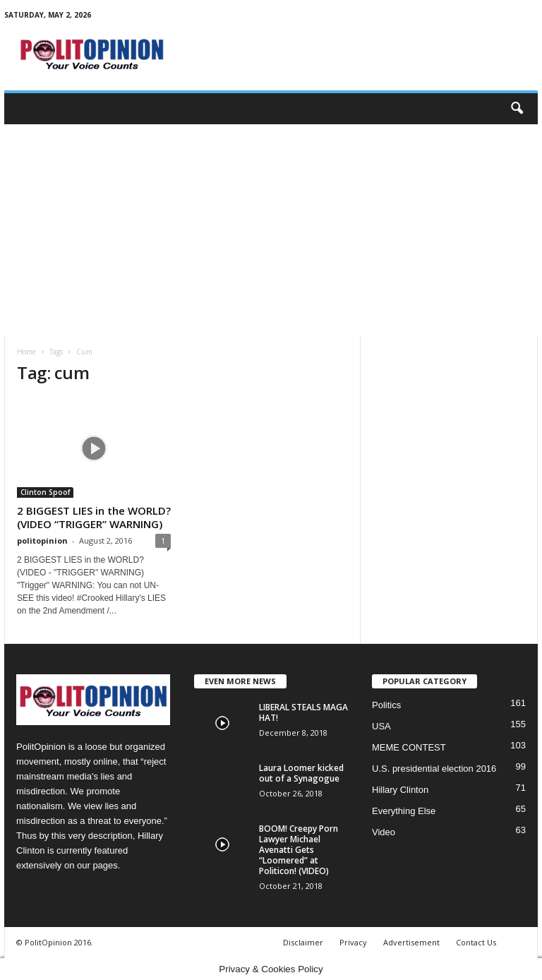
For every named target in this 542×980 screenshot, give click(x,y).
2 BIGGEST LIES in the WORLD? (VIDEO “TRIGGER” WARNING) (94, 517)
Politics (386, 705)
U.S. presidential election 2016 (434, 769)
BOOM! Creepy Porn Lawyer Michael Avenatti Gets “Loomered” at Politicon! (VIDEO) (299, 850)
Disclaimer (303, 942)
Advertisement (411, 942)
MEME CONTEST (409, 747)
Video (384, 832)
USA (381, 726)
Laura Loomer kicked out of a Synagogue (301, 773)
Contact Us (476, 942)
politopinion (42, 540)
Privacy (353, 942)
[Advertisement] (271, 230)
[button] (517, 109)
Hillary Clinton (400, 790)
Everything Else (404, 811)
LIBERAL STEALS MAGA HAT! (303, 712)
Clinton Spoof (45, 492)
